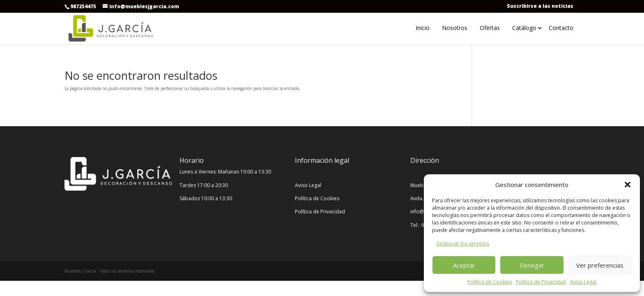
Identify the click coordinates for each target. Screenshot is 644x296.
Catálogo (524, 28)
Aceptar (464, 265)
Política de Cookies (490, 282)
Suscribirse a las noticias (540, 6)
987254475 (83, 6)
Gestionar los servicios (463, 244)
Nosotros (455, 28)
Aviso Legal (583, 282)
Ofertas (490, 28)
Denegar (532, 265)
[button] (628, 185)
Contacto (561, 28)
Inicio (423, 28)
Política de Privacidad (541, 282)
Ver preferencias (600, 265)
